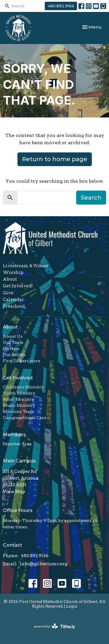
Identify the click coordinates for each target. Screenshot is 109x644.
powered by (54, 626)
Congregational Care (25, 418)
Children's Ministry (23, 387)
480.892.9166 (61, 6)
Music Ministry (19, 405)
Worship (13, 272)
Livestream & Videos (25, 266)
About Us (13, 336)
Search (91, 198)
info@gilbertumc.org (43, 564)
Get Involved (18, 378)
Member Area (17, 444)
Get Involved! (18, 286)
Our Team (13, 342)
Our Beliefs (14, 355)
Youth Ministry (19, 393)
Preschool (14, 306)
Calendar (13, 300)
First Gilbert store (22, 361)
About (10, 279)
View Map (14, 492)
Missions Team (18, 411)
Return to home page (55, 159)
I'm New (11, 349)
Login (72, 606)
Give (8, 293)
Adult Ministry (19, 399)
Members (14, 435)
